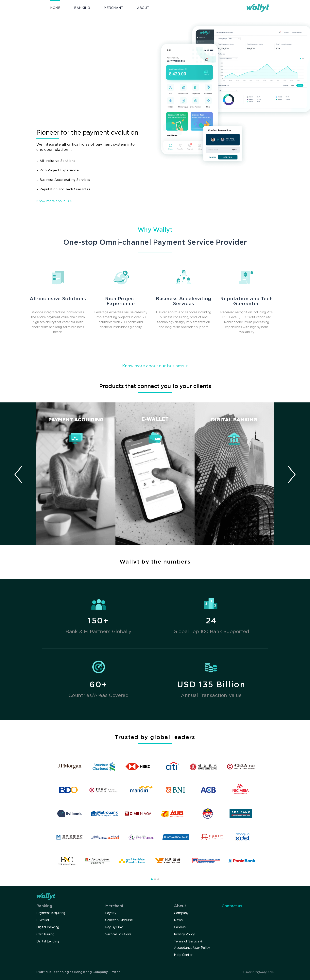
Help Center (183, 955)
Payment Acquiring (51, 913)
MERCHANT (113, 8)
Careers (180, 927)
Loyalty (111, 913)
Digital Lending (48, 942)
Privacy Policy (184, 934)
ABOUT (143, 8)
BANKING (82, 8)
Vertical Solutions (118, 934)
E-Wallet (43, 920)
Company (181, 913)
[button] (292, 474)
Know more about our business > (155, 366)
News (178, 920)
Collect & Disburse (119, 920)
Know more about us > (54, 201)
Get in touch (60, 87)
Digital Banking (48, 927)
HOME (55, 8)
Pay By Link (114, 927)
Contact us (232, 906)
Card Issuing (45, 934)
